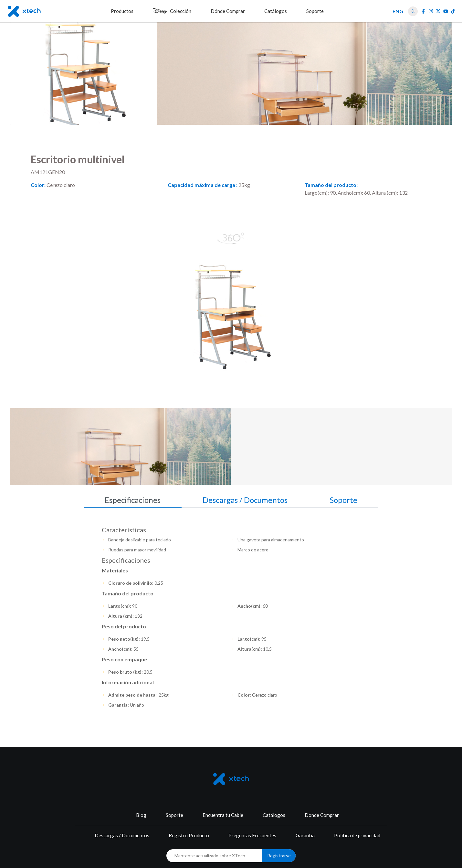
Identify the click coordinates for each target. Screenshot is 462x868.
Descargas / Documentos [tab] (245, 500)
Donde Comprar (322, 815)
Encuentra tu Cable (223, 815)
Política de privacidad (357, 835)
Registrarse (279, 856)
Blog (141, 815)
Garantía (305, 835)
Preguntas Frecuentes (252, 835)
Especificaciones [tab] (133, 500)
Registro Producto (189, 835)
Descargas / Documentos (122, 835)
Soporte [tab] (344, 500)
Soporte (174, 815)
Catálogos (274, 815)
